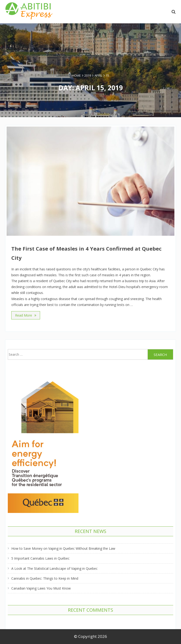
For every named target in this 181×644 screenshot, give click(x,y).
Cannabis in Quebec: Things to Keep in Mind (45, 578)
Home (76, 75)
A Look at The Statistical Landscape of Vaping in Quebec (54, 568)
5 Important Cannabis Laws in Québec (40, 558)
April (98, 75)
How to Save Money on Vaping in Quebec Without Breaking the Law (63, 548)
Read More (26, 315)
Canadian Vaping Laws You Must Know (41, 588)
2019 (88, 75)
